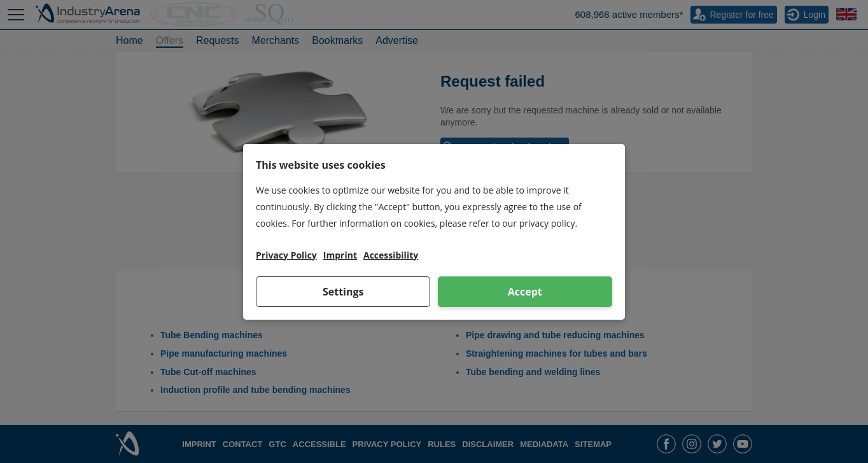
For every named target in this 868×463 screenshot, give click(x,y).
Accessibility (391, 255)
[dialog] (434, 232)
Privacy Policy (286, 255)
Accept (525, 292)
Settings (343, 292)
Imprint (340, 255)
